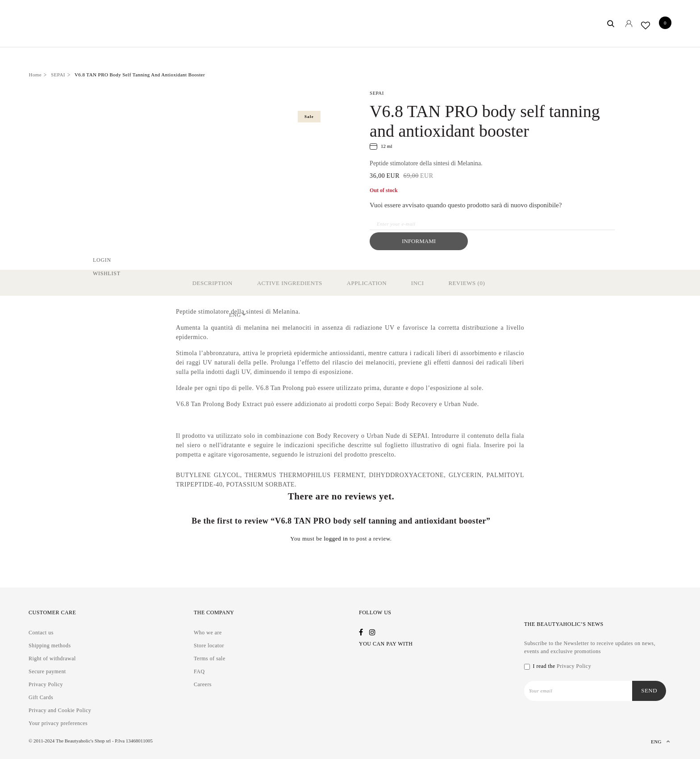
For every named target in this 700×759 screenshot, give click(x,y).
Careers (203, 684)
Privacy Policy (46, 684)
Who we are (208, 633)
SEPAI (58, 75)
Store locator (209, 646)
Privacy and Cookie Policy (60, 710)
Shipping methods (50, 646)
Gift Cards (41, 697)
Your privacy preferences (58, 723)
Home (35, 75)
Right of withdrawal (52, 658)
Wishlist (107, 273)
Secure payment (47, 671)
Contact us (41, 633)
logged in (336, 539)
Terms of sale (210, 658)
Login (102, 260)
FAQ (199, 671)
